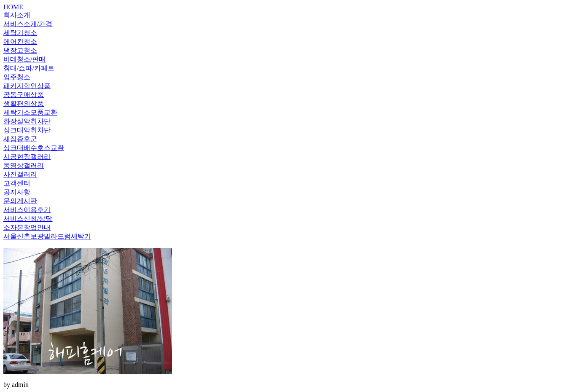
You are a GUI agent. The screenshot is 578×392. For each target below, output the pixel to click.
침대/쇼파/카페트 (29, 68)
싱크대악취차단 (27, 130)
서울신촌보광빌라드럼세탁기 (47, 236)
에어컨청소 (20, 42)
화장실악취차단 (27, 121)
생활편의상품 (24, 103)
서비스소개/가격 (28, 24)
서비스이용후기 (27, 210)
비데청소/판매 (24, 59)
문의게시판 (20, 201)
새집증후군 (20, 139)
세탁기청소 (20, 33)
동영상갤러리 (24, 165)
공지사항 (17, 192)
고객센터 (17, 183)
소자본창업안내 (27, 227)
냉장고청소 (20, 50)
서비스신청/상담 (28, 219)
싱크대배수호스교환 (34, 148)
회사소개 (17, 15)
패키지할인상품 (27, 86)
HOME (13, 7)
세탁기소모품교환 (30, 112)
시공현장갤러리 (27, 157)
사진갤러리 (20, 174)
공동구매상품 (24, 95)
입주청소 (17, 77)
